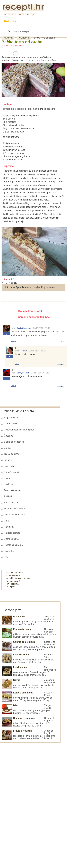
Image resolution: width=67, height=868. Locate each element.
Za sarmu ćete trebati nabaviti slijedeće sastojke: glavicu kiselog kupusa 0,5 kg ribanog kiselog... (29, 684)
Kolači (40, 21)
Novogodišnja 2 (13, 581)
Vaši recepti (24, 38)
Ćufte (7, 521)
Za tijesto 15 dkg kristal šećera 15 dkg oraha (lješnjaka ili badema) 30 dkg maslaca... (28, 709)
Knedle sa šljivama (13, 545)
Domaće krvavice (13, 472)
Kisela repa (10, 484)
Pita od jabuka (11, 424)
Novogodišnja (12, 584)
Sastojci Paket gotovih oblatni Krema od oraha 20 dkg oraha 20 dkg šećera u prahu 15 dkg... (27, 697)
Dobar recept (7, 279)
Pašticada (9, 466)
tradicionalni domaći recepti (19, 14)
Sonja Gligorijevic (24, 328)
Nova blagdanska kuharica (18, 578)
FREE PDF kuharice (13, 573)
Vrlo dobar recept (9, 279)
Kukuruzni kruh (11, 503)
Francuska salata (13, 490)
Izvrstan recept (13, 279)
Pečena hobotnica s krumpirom (19, 430)
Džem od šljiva (11, 539)
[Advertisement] (21, 785)
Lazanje (8, 460)
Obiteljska (10, 587)
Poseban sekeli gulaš (15, 515)
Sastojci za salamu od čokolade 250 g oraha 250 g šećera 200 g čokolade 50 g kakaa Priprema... (28, 646)
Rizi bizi (8, 496)
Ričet (6, 557)
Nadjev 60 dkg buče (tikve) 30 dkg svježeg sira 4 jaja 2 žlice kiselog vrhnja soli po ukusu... (28, 722)
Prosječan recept (5, 279)
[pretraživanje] (30, 32)
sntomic (9, 46)
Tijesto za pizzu (12, 454)
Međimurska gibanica (15, 509)
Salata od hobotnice (14, 442)
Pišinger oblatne (12, 533)
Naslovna (8, 38)
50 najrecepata (13, 575)
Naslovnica (10, 21)
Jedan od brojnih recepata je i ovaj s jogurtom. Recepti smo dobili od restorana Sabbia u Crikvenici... (29, 735)
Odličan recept (11, 279)
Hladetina (9, 527)
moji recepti (19, 46)
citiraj (14, 341)
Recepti (26, 21)
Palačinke (9, 551)
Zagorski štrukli (12, 418)
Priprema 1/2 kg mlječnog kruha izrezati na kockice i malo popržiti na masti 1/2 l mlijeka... (28, 658)
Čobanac (8, 436)
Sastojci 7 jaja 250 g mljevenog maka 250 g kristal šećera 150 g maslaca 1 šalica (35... (29, 620)
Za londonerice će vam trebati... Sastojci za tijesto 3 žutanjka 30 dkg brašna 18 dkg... (29, 671)
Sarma (7, 448)
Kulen (7, 478)
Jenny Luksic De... (24, 373)
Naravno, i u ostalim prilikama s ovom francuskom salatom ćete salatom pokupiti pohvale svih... (29, 633)
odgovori (61, 341)
